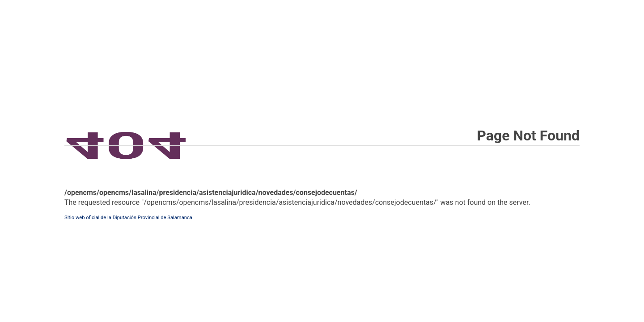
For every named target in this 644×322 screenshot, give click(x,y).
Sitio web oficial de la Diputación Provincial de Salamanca (128, 218)
